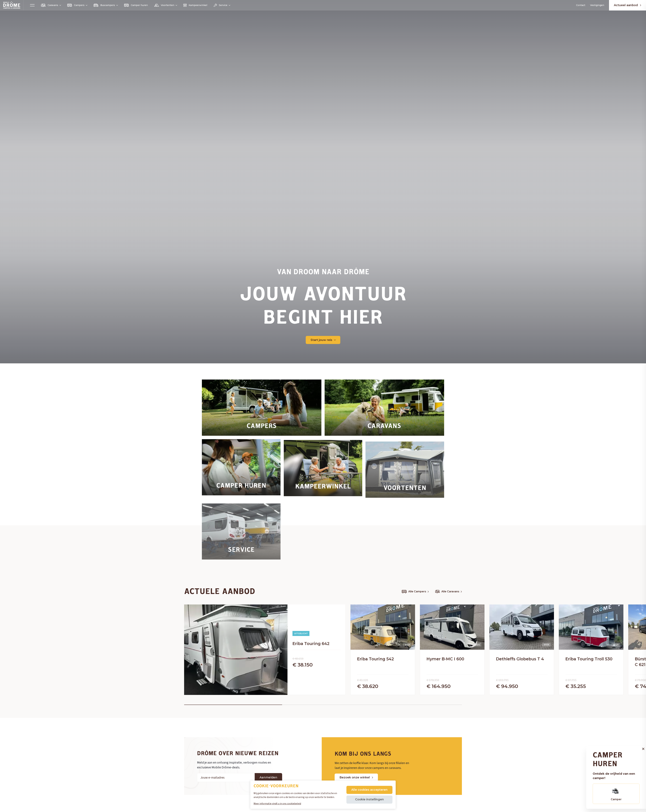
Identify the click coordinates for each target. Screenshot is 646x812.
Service (222, 5)
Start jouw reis (323, 340)
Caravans (51, 5)
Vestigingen (597, 5)
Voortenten (166, 5)
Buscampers (106, 5)
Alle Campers (415, 592)
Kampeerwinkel (195, 5)
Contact (581, 5)
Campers (77, 5)
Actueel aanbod (628, 5)
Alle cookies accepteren (369, 790)
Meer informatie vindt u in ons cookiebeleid (277, 804)
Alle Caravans (449, 592)
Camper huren (136, 5)
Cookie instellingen (370, 799)
